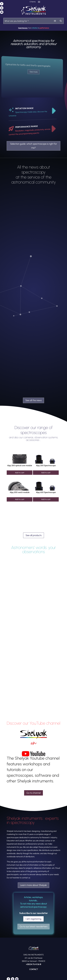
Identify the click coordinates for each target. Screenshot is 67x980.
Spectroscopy (23, 28)
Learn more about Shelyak (33, 885)
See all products (34, 535)
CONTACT (34, 969)
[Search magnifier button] (61, 21)
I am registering (33, 919)
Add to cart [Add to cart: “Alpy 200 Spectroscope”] (46, 473)
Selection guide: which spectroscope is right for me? (34, 146)
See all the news (33, 400)
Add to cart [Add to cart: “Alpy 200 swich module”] (20, 499)
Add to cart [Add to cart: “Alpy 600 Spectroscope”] (46, 499)
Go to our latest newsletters (33, 926)
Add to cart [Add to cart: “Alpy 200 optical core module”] (20, 473)
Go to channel (33, 793)
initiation (35, 28)
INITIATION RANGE (24, 108)
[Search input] (28, 21)
